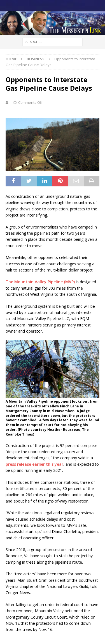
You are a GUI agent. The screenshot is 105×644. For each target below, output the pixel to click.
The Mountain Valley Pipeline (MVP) (40, 282)
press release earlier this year (34, 464)
